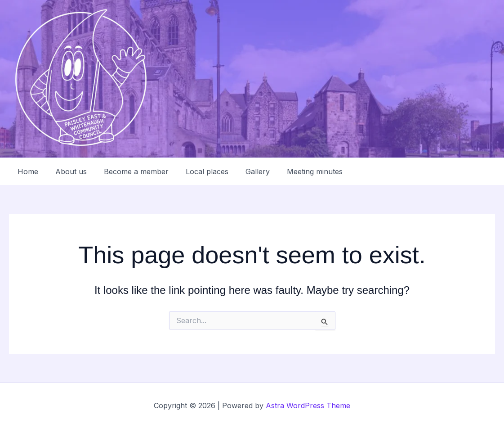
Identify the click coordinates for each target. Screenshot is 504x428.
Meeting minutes (300, 171)
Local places (198, 171)
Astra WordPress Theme (308, 405)
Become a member (129, 171)
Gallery (245, 171)
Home (27, 171)
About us (67, 171)
